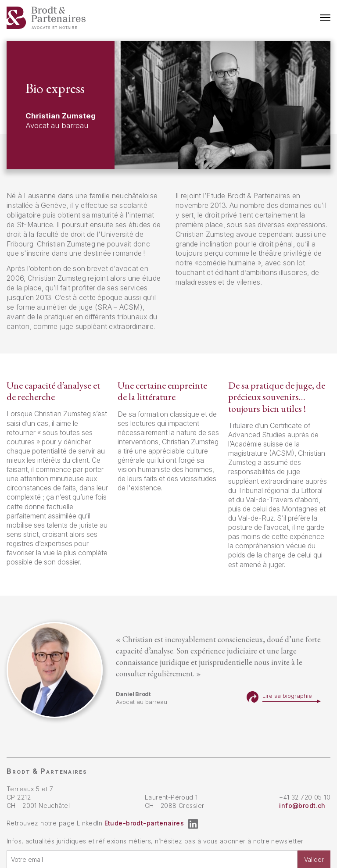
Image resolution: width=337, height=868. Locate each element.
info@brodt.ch (302, 805)
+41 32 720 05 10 (305, 797)
